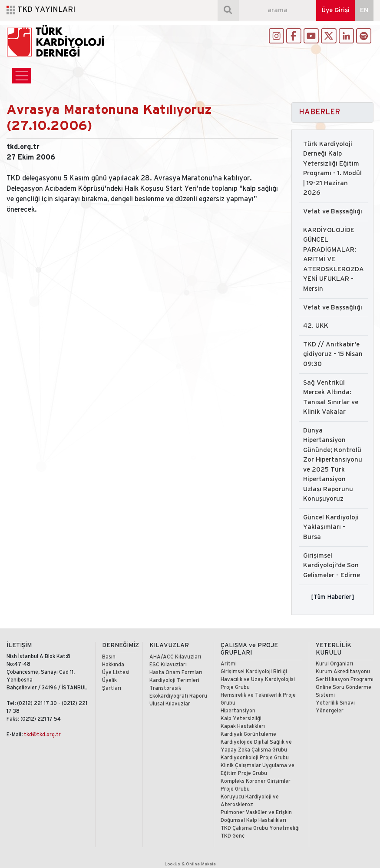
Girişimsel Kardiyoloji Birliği (254, 672)
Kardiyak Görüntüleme (248, 734)
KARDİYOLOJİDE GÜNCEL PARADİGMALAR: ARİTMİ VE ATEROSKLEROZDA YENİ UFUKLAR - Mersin (334, 260)
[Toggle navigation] (22, 76)
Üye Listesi (116, 673)
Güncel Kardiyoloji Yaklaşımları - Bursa (331, 527)
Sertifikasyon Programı (345, 680)
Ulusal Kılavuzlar (170, 704)
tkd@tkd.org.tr (42, 735)
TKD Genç (233, 836)
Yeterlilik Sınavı (335, 703)
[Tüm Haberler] (332, 597)
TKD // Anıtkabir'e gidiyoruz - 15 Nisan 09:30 (333, 354)
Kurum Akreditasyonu (343, 672)
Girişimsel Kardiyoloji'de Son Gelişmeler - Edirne (332, 566)
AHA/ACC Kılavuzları (175, 657)
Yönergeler (330, 711)
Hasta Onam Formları (176, 673)
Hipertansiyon (238, 711)
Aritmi (229, 664)
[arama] (278, 10)
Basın (109, 657)
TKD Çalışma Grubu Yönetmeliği (260, 828)
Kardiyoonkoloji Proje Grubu (255, 758)
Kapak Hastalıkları (243, 727)
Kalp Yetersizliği (241, 719)
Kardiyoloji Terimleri (174, 680)
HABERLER (319, 112)
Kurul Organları (334, 664)
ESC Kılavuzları (168, 665)
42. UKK (316, 326)
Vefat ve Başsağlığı (333, 212)
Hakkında (113, 665)
